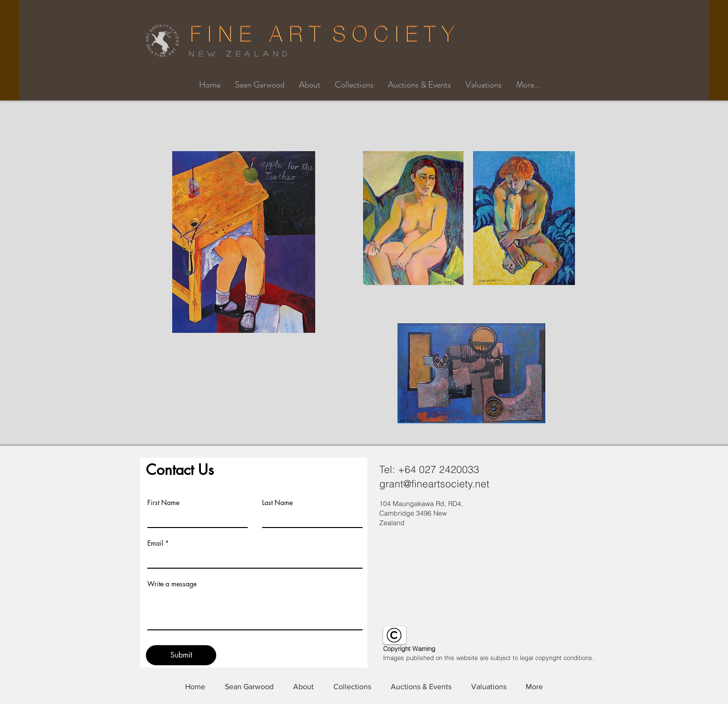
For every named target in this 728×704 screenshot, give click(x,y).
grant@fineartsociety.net (434, 484)
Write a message (172, 584)
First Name (163, 503)
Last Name (277, 503)
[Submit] (181, 655)
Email (155, 543)
